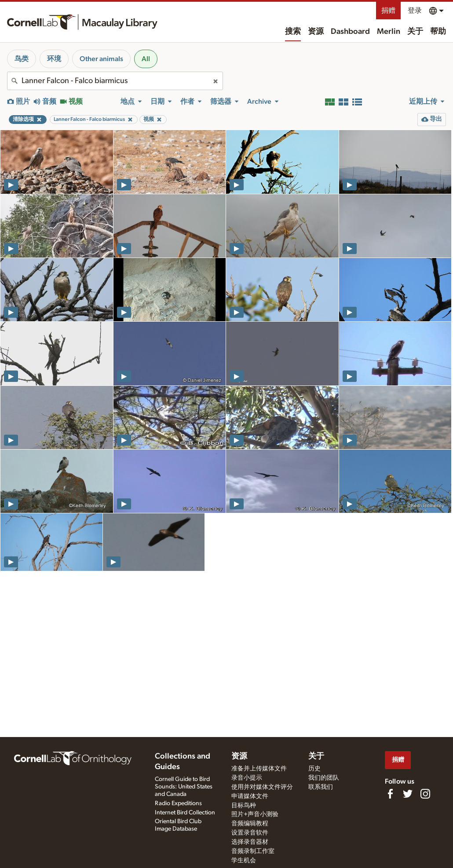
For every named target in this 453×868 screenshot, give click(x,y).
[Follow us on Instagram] (425, 794)
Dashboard (350, 32)
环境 (54, 59)
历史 (314, 769)
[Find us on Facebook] (390, 794)
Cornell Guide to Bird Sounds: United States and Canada (184, 787)
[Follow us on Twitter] (408, 794)
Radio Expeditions (178, 803)
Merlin (389, 32)
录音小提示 (247, 778)
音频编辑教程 (250, 824)
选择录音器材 (250, 842)
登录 (415, 11)
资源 (316, 32)
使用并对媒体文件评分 (262, 787)
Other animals (101, 59)
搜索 (293, 32)
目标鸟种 (244, 806)
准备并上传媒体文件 (259, 769)
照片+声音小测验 (255, 814)
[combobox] (115, 81)
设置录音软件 (250, 833)
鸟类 (22, 59)
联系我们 (321, 787)
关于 (415, 32)
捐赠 (388, 11)
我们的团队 (324, 778)
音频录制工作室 (253, 851)
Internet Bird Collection (185, 813)
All (146, 59)
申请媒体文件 (250, 796)
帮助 (438, 32)
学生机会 (244, 861)
